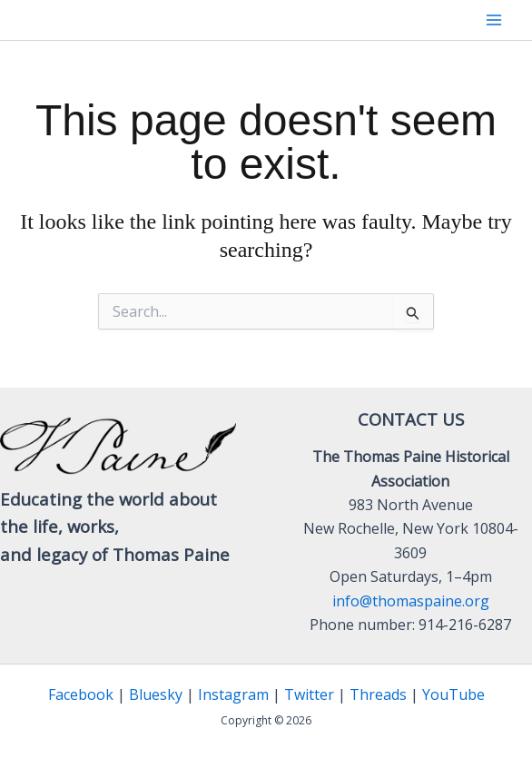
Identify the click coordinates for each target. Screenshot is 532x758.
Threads (378, 694)
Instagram (233, 694)
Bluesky (156, 694)
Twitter (309, 694)
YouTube (453, 694)
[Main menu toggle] (494, 20)
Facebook (81, 694)
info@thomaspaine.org (411, 601)
